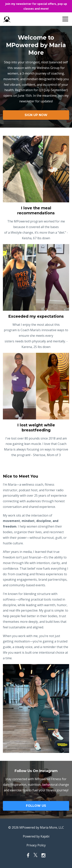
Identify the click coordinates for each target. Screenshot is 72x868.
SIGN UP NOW (36, 115)
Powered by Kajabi (36, 836)
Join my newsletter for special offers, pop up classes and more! (36, 6)
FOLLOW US (36, 806)
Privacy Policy (36, 845)
